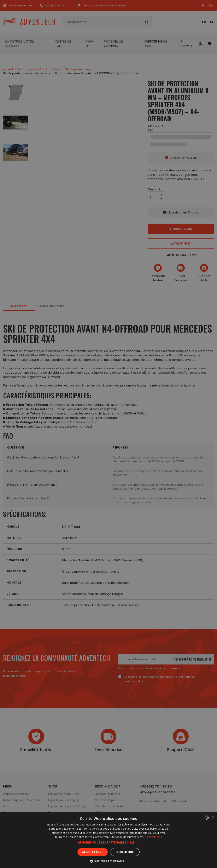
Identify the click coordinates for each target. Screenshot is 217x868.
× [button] (212, 817)
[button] (108, 842)
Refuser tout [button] (125, 852)
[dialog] (108, 434)
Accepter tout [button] (93, 852)
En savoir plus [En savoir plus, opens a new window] (153, 837)
